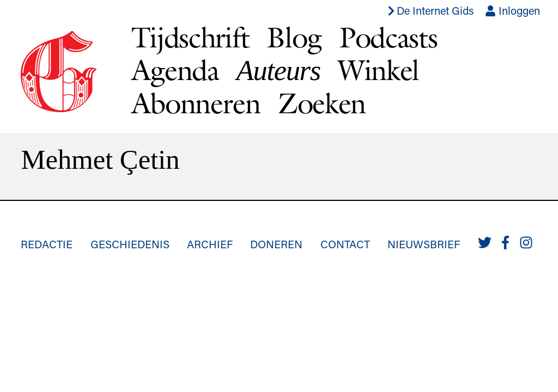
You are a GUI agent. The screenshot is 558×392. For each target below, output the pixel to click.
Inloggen (512, 10)
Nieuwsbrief (424, 244)
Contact (345, 244)
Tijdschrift (190, 37)
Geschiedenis (130, 244)
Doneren (276, 244)
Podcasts (388, 37)
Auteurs (278, 70)
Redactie (47, 244)
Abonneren (196, 103)
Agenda (175, 70)
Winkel (378, 70)
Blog (294, 37)
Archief (210, 244)
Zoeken (322, 103)
